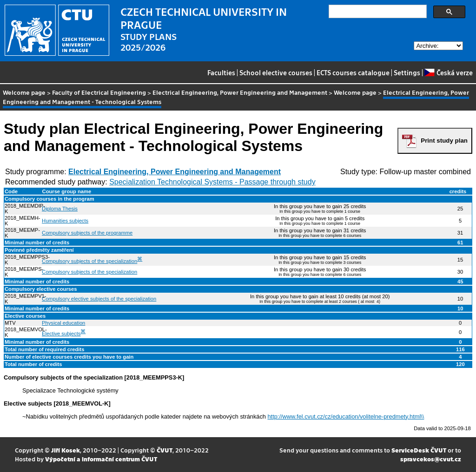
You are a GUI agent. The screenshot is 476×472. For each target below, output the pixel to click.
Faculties (221, 72)
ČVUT (165, 450)
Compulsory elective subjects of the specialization (99, 299)
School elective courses (276, 72)
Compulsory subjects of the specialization (89, 261)
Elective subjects (61, 334)
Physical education (63, 323)
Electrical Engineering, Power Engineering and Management (240, 92)
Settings (407, 72)
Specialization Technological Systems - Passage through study (212, 182)
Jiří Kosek (66, 450)
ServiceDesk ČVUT (419, 450)
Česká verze (448, 72)
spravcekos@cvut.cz (431, 459)
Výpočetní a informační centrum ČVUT (101, 459)
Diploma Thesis (60, 209)
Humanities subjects (65, 221)
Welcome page (24, 92)
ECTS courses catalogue (353, 72)
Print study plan (444, 141)
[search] (377, 12)
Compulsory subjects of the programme (87, 233)
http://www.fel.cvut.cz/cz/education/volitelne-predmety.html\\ (346, 416)
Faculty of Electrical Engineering (99, 92)
